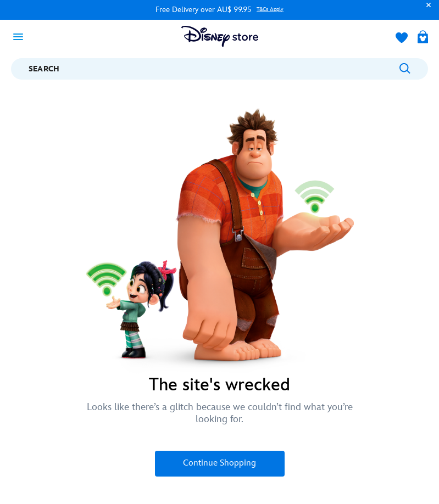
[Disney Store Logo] (220, 37)
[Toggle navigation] (21, 36)
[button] (426, 10)
